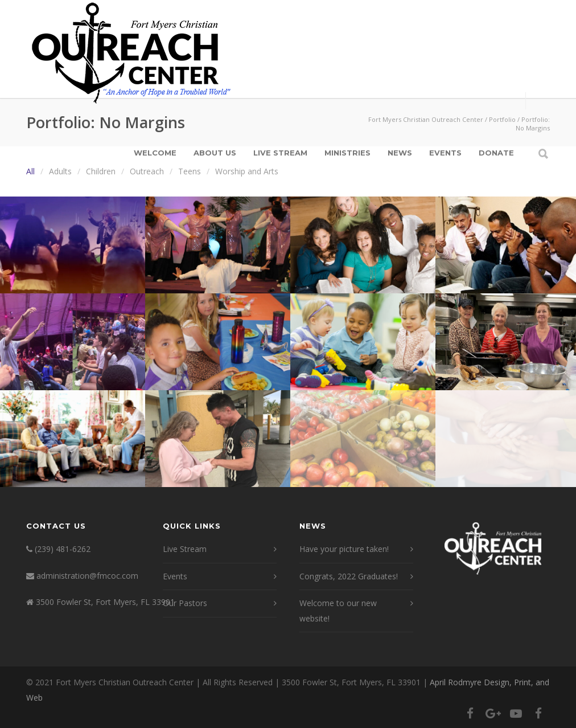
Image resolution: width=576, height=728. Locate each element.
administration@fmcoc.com (87, 576)
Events (445, 153)
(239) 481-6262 (63, 549)
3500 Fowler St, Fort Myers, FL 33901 (105, 602)
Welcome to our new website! (338, 611)
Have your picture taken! (344, 549)
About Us (215, 153)
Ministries (347, 153)
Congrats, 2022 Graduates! (349, 576)
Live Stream (280, 153)
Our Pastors (185, 603)
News (400, 153)
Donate (496, 153)
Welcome (155, 153)
